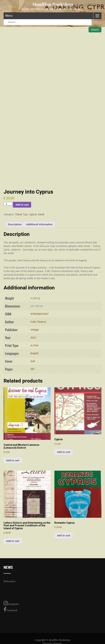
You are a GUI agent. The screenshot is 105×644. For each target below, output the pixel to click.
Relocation (9, 581)
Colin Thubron (38, 322)
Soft (33, 361)
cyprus (33, 214)
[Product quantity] (8, 204)
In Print (34, 345)
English (35, 353)
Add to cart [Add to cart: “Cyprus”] (64, 452)
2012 (33, 338)
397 (32, 369)
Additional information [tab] (39, 224)
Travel (18, 214)
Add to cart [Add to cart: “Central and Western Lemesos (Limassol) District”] (13, 460)
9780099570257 (39, 314)
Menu (9, 16)
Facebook (10, 609)
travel (41, 214)
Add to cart (22, 205)
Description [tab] (15, 224)
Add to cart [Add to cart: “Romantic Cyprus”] (64, 535)
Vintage (35, 330)
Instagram (11, 603)
